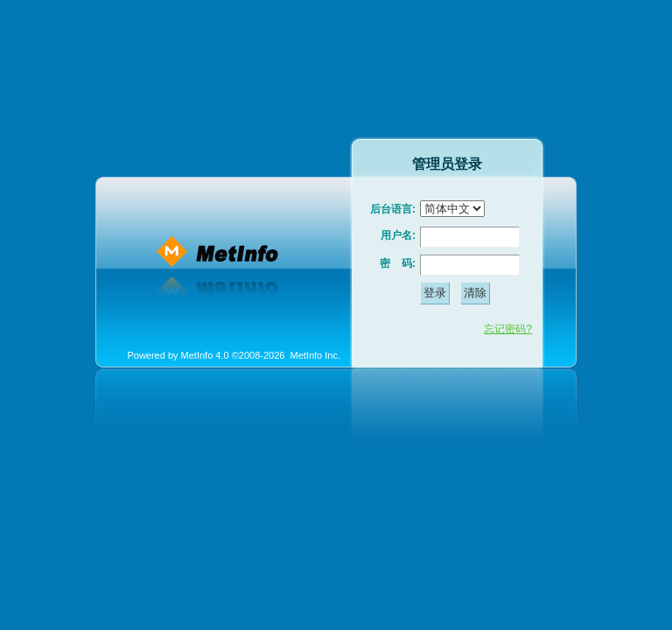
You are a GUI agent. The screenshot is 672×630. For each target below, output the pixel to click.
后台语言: (393, 209)
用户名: (398, 235)
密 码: (398, 263)
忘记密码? (508, 329)
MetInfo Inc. (315, 355)
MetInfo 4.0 (205, 355)
